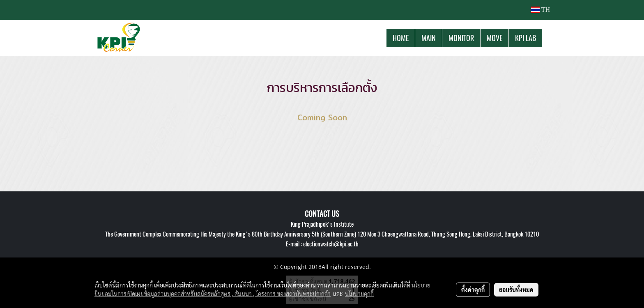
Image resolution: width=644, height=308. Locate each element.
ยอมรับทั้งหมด (516, 290)
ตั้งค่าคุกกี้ (473, 290)
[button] (550, 38)
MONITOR (461, 38)
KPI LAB (526, 38)
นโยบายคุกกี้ (359, 294)
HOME (401, 38)
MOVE (494, 38)
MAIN (429, 38)
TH (540, 10)
